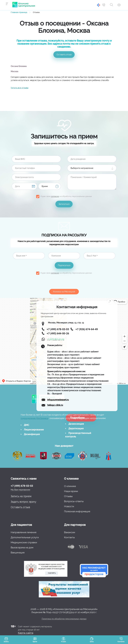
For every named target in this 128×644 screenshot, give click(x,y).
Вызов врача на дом (22, 547)
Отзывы (68, 496)
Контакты (69, 537)
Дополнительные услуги (25, 537)
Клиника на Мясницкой (64, 292)
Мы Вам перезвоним (20, 490)
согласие (55, 196)
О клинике (70, 486)
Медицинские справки (24, 542)
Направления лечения (24, 532)
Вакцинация (18, 553)
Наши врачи (71, 491)
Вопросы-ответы (74, 501)
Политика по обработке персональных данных (64, 619)
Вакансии (70, 532)
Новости (69, 506)
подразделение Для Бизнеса (34, 418)
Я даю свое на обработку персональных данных (66, 196)
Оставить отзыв (64, 55)
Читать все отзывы (20, 88)
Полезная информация (77, 511)
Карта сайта (26, 633)
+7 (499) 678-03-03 (22, 486)
